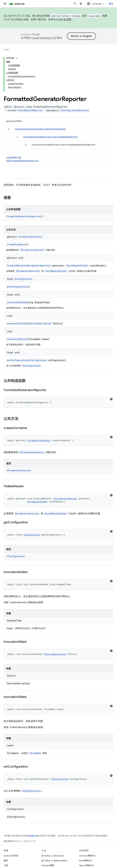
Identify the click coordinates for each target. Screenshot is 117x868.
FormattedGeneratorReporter (24, 216)
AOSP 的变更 (64, 20)
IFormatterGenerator (30, 237)
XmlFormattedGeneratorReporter (22, 161)
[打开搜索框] (75, 4)
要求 (6, 861)
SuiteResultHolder (77, 266)
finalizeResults (16, 266)
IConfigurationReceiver (75, 110)
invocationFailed (17, 323)
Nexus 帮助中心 (87, 865)
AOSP (6, 50)
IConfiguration (23, 279)
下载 (6, 865)
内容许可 (33, 836)
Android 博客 (48, 865)
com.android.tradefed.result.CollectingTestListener (40, 129)
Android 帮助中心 (88, 856)
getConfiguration (17, 287)
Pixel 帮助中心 (86, 861)
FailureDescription (40, 323)
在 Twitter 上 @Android (52, 856)
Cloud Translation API (44, 38)
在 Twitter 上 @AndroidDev (54, 861)
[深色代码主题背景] (111, 399)
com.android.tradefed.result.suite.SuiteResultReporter (50, 137)
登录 (111, 4)
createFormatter (16, 244)
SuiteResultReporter (31, 110)
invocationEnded (17, 302)
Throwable (35, 753)
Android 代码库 (11, 856)
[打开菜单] (5, 4)
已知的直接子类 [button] (58, 159)
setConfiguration (17, 360)
